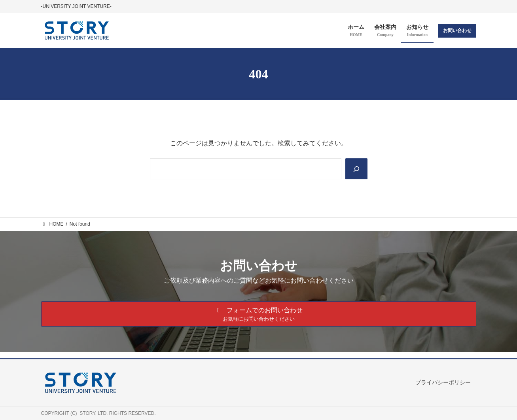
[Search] (356, 169)
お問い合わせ (457, 30)
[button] (259, 314)
